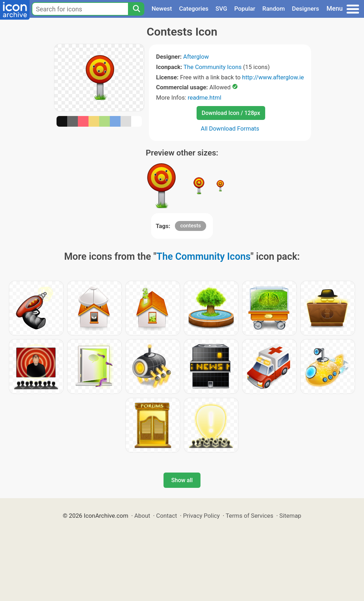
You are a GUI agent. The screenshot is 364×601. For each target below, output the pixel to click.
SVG (221, 9)
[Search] (136, 9)
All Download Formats (230, 128)
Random (274, 9)
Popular (245, 9)
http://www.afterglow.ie (273, 77)
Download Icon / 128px (231, 113)
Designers (305, 9)
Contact (167, 516)
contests (191, 226)
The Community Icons (212, 67)
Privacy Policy (201, 516)
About (142, 516)
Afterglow (196, 57)
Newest (162, 9)
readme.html (205, 97)
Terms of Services (250, 516)
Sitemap (290, 516)
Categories (194, 9)
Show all (182, 480)
